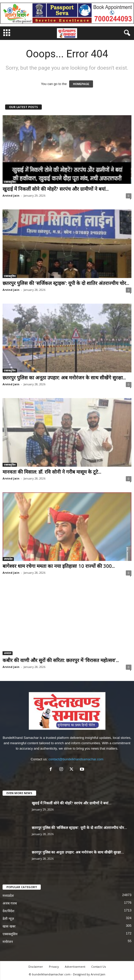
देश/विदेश (8, 911)
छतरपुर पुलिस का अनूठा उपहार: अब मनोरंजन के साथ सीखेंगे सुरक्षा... (64, 378)
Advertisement (75, 967)
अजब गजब (10, 903)
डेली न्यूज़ (8, 919)
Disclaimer (36, 967)
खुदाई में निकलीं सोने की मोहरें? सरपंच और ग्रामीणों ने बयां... (56, 189)
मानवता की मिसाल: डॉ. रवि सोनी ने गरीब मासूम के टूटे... (52, 472)
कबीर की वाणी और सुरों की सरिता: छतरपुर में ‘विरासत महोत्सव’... (61, 660)
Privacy (54, 967)
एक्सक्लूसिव (10, 182)
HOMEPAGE (81, 84)
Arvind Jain (11, 195)
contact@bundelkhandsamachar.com (76, 759)
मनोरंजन (8, 942)
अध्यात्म (8, 653)
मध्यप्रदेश (8, 896)
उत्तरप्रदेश (8, 559)
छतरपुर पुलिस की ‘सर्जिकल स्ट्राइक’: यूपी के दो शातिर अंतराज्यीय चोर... (66, 283)
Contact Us (99, 967)
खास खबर (9, 926)
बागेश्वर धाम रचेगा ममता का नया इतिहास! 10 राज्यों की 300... (59, 566)
